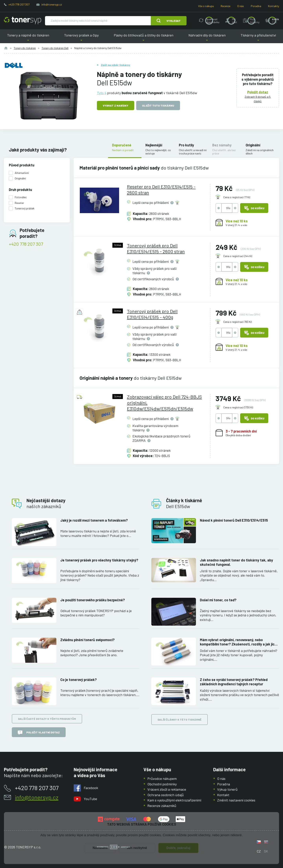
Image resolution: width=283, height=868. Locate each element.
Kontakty (274, 6)
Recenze (226, 6)
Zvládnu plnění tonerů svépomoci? (87, 640)
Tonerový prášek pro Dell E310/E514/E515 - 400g (152, 314)
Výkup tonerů (227, 789)
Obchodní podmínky (162, 784)
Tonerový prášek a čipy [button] (82, 38)
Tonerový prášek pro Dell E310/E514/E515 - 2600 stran (156, 248)
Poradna (256, 6)
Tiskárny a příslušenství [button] (258, 38)
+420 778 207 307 (19, 4)
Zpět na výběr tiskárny (115, 65)
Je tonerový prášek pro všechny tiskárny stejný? (99, 560)
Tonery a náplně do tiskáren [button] (28, 38)
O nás (241, 6)
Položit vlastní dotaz (39, 733)
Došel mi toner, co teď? (218, 600)
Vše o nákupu (206, 6)
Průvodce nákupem (162, 779)
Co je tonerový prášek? (79, 679)
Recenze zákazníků (162, 805)
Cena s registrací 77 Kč (237, 197)
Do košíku (254, 208)
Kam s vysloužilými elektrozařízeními (174, 800)
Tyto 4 (102, 93)
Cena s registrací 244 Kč (238, 256)
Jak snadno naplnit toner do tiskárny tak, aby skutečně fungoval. (236, 562)
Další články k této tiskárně (180, 720)
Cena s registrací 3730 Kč (238, 407)
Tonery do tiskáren (25, 48)
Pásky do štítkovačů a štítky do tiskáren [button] (144, 38)
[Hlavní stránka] (23, 21)
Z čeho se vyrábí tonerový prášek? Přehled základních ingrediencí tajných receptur (234, 682)
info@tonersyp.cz (52, 4)
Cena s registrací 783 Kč (238, 322)
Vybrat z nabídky (116, 105)
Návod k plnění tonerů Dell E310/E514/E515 (234, 520)
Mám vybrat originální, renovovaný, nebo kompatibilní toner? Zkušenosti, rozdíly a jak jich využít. (238, 642)
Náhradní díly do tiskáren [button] (207, 38)
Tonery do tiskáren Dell (55, 48)
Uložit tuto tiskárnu (158, 105)
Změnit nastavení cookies (236, 800)
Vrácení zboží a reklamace (167, 789)
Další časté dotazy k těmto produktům (47, 719)
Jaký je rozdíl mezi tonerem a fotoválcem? (94, 520)
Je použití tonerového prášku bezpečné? (93, 600)
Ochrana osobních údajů (166, 795)
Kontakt (223, 795)
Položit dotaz (258, 92)
